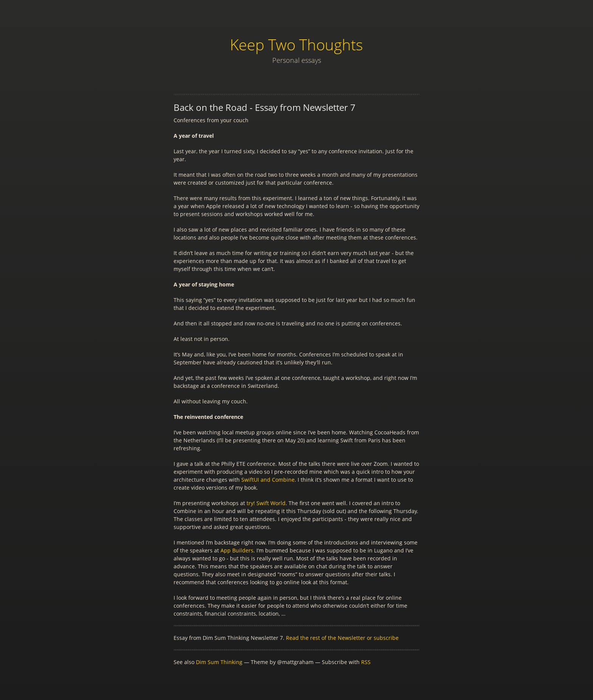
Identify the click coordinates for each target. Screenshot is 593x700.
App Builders (237, 550)
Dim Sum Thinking (219, 662)
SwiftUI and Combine (268, 480)
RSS (366, 662)
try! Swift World (266, 503)
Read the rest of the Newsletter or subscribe (342, 638)
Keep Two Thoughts (296, 44)
